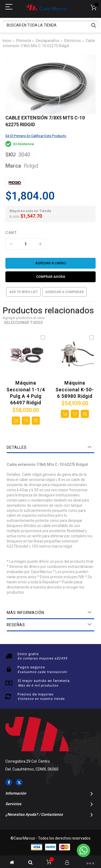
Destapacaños (48, 41)
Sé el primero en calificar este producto (36, 136)
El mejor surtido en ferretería (44, 681)
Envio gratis (28, 654)
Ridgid (31, 166)
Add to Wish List (23, 292)
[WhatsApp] (83, 850)
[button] (26, 421)
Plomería (24, 41)
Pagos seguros (31, 667)
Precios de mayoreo (36, 694)
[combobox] (50, 25)
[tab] (50, 448)
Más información (25, 613)
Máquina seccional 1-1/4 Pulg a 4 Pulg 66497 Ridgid (26, 393)
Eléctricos (73, 41)
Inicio (7, 41)
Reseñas (16, 625)
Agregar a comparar (65, 292)
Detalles (17, 448)
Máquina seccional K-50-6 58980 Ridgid (75, 390)
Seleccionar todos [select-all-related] (23, 323)
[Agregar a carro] (50, 263)
